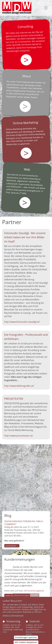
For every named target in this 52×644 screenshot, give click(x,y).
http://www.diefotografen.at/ (19, 386)
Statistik (35, 624)
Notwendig (13, 624)
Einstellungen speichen (26, 640)
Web (27, 169)
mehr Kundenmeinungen (17, 595)
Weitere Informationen (13, 619)
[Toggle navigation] (46, 8)
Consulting (25, 26)
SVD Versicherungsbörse (34, 591)
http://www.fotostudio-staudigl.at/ (22, 322)
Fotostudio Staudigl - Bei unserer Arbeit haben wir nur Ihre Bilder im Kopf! (25, 237)
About (27, 76)
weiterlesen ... (12, 546)
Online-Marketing (25, 123)
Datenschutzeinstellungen (26, 598)
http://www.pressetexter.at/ (19, 436)
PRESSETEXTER (14, 399)
